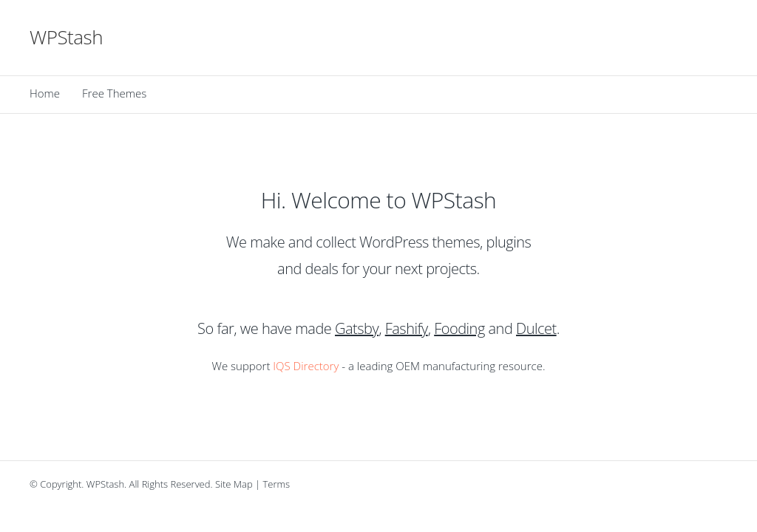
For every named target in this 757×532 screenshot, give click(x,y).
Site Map (234, 484)
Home (45, 93)
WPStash (66, 37)
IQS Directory (306, 366)
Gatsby (357, 328)
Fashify (407, 328)
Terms (277, 484)
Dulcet (536, 328)
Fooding (459, 328)
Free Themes (114, 93)
